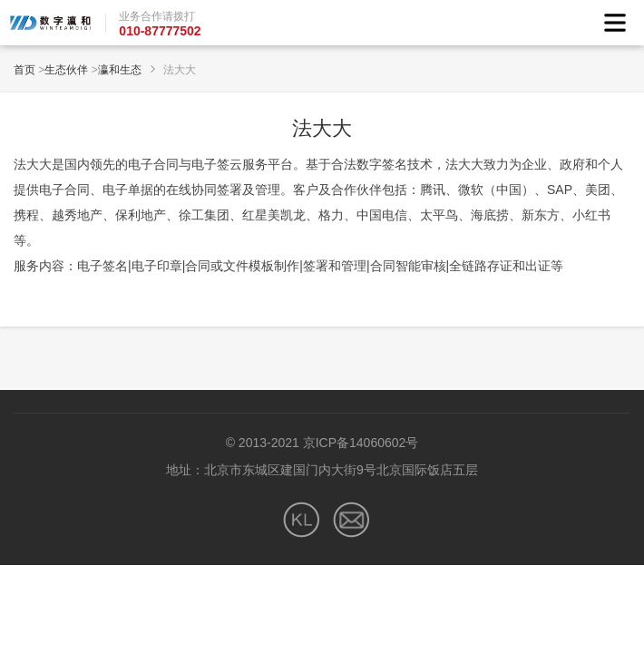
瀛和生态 (120, 70)
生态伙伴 (66, 70)
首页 (24, 70)
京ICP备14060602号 (361, 443)
